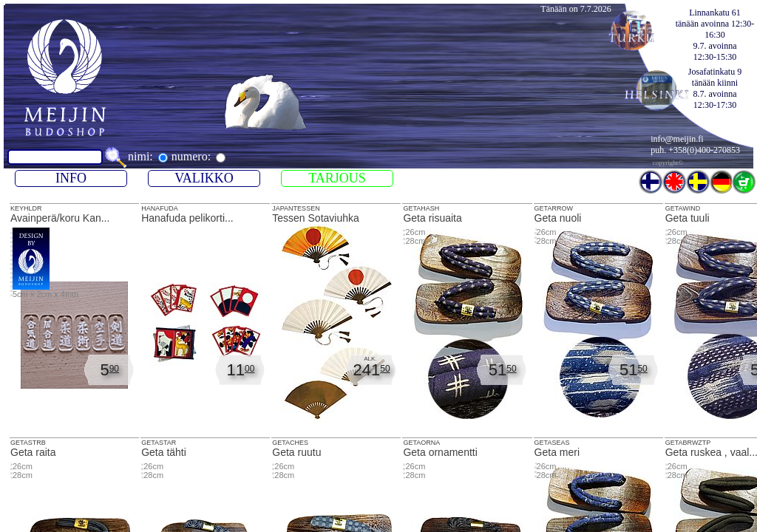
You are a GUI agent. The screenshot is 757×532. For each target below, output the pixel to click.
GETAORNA (421, 443)
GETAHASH (421, 208)
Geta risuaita (467, 324)
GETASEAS (552, 443)
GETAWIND (683, 208)
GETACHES (290, 443)
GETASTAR (159, 443)
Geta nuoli (598, 324)
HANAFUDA (205, 318)
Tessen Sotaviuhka (336, 324)
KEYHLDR (74, 318)
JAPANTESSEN (296, 208)
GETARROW (554, 208)
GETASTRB (28, 443)
